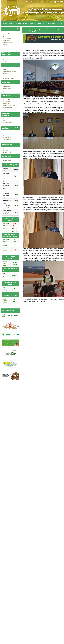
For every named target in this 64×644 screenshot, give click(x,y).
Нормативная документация (10, 71)
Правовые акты (7, 86)
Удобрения (6, 44)
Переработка (6, 48)
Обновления (41, 23)
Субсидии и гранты (8, 122)
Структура (18, 23)
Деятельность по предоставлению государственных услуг (9, 139)
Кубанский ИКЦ (7, 100)
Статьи (5, 62)
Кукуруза (5, 231)
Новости (5, 134)
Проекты (5, 69)
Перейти (16, 176)
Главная (4, 23)
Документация (7, 60)
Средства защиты (7, 42)
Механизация (6, 46)
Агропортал (6, 103)
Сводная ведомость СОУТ (9, 105)
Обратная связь (7, 75)
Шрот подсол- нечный (5, 289)
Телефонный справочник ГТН (10, 132)
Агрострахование (7, 160)
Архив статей (6, 124)
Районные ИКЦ (51, 23)
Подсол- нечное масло (5, 263)
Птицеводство (7, 35)
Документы (6, 151)
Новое (5, 149)
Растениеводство (7, 39)
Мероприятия (6, 92)
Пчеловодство (7, 40)
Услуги (25, 23)
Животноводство (7, 33)
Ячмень (5, 228)
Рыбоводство (6, 37)
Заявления (6, 73)
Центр (11, 23)
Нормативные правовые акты (10, 136)
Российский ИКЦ (7, 102)
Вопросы (32, 23)
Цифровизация (7, 50)
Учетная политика (7, 107)
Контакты (61, 23)
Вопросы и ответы (8, 152)
